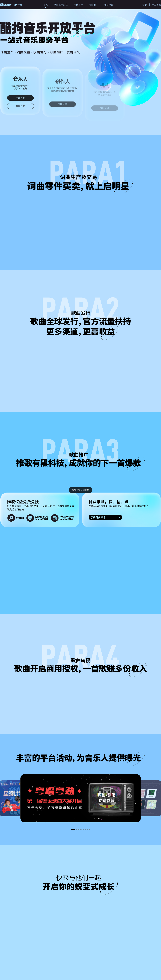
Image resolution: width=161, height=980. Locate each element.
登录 (145, 5)
